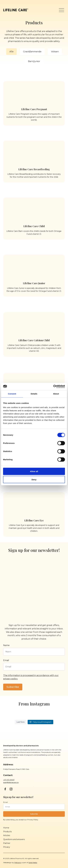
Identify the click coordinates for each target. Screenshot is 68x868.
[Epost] (34, 667)
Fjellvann (18, 863)
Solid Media (33, 863)
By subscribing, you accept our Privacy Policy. (21, 820)
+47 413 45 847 (9, 780)
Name (6, 645)
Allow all (34, 471)
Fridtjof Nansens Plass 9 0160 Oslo (16, 769)
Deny (34, 480)
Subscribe (13, 687)
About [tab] (56, 394)
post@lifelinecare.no (11, 782)
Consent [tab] (12, 394)
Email (6, 660)
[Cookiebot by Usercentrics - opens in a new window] (53, 386)
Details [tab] (34, 394)
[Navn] (34, 652)
